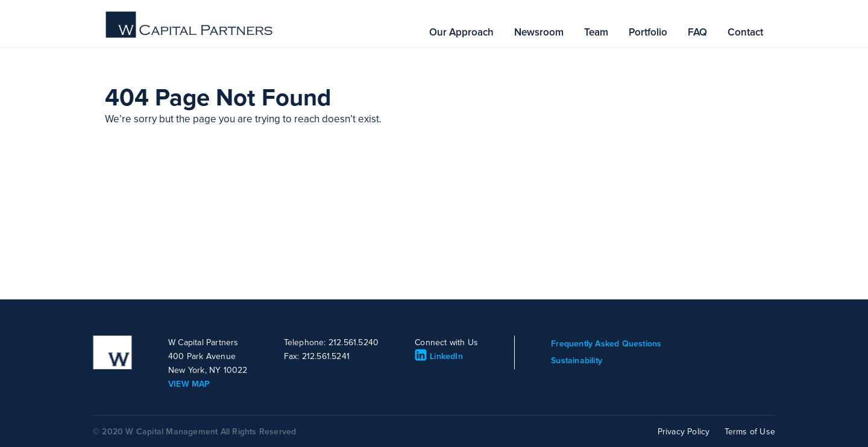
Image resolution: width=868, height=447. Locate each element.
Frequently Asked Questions (606, 344)
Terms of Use (750, 432)
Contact (745, 32)
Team (596, 32)
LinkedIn (439, 356)
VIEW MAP (189, 384)
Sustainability (577, 361)
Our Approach (461, 32)
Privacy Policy (684, 432)
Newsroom (539, 32)
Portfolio (648, 32)
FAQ (697, 32)
